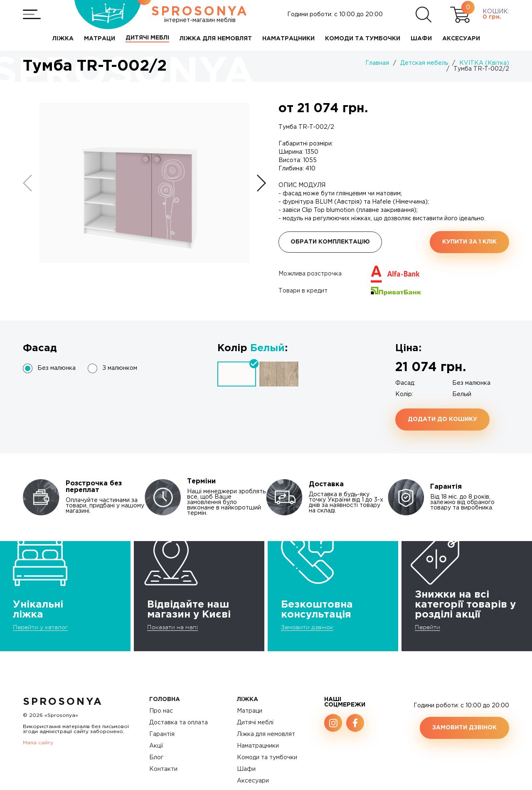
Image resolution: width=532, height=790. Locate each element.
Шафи (246, 769)
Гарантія (162, 734)
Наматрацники (258, 746)
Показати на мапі (172, 627)
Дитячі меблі (255, 723)
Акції (156, 746)
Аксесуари (253, 781)
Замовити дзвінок (307, 627)
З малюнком (120, 368)
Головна (165, 699)
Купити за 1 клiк (469, 242)
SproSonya (63, 702)
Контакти (163, 769)
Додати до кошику (442, 419)
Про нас (161, 711)
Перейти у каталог (40, 627)
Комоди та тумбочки (267, 758)
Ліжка (248, 699)
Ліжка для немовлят (266, 734)
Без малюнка (57, 368)
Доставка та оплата (179, 723)
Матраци (250, 711)
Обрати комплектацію (330, 242)
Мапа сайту (38, 743)
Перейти (427, 627)
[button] (261, 183)
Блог (156, 758)
